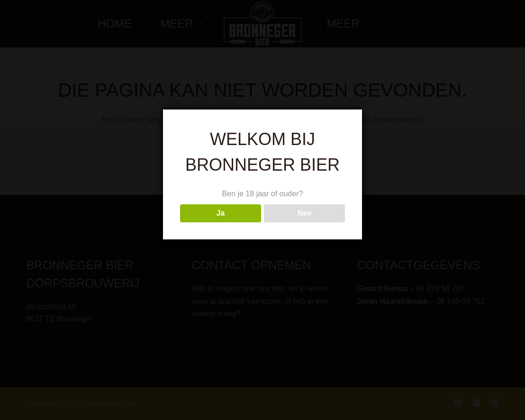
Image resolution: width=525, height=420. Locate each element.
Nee (304, 213)
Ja (220, 213)
